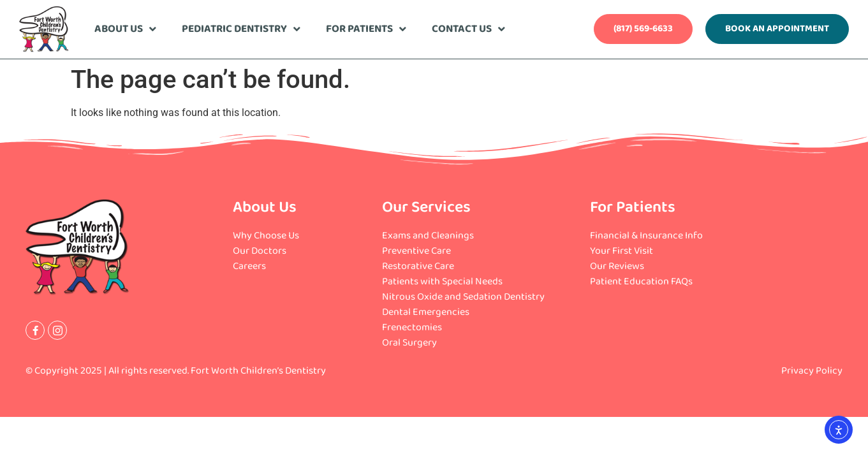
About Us (125, 29)
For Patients (366, 29)
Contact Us (468, 29)
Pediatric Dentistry (241, 29)
